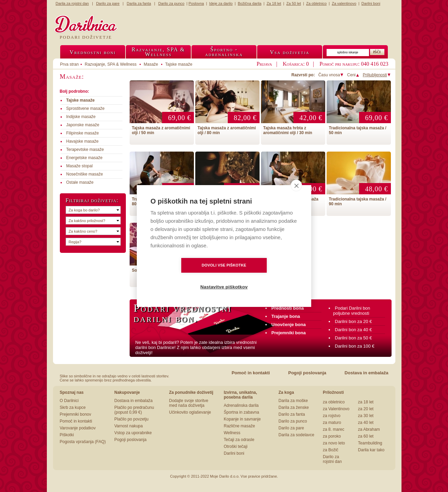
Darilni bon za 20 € (353, 321)
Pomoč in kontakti (251, 373)
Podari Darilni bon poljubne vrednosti (352, 311)
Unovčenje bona (289, 325)
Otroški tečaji (235, 446)
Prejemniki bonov (76, 414)
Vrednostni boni (93, 52)
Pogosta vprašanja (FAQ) (83, 442)
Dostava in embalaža (367, 373)
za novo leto (334, 443)
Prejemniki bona (289, 333)
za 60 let (366, 436)
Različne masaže (239, 426)
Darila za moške (293, 401)
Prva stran (70, 64)
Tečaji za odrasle (239, 440)
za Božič (331, 450)
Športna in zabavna (241, 412)
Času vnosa (331, 75)
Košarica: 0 (296, 64)
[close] (296, 196)
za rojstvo (332, 416)
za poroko (332, 436)
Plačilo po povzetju (131, 419)
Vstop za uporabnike (133, 433)
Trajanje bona (286, 316)
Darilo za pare (291, 428)
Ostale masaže (80, 182)
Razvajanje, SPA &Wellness (158, 52)
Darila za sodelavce (296, 435)
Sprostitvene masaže (85, 108)
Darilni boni (234, 453)
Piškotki (67, 435)
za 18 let (366, 402)
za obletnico (334, 402)
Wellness (232, 433)
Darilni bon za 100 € (355, 346)
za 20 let (366, 409)
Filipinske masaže (83, 133)
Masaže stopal (80, 166)
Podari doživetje (86, 37)
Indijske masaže (81, 117)
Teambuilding (370, 443)
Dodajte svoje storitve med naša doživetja (189, 403)
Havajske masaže (83, 141)
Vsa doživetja (290, 52)
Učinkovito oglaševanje (190, 412)
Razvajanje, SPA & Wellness (111, 64)
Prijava (264, 64)
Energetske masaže (84, 158)
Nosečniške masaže (85, 174)
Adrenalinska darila (241, 405)
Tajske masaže (179, 64)
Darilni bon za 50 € (353, 338)
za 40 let (366, 423)
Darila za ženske (294, 407)
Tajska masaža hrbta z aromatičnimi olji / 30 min (288, 130)
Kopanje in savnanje (242, 419)
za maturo (332, 423)
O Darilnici (69, 401)
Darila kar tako (371, 450)
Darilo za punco (293, 421)
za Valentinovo (336, 409)
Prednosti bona (288, 308)
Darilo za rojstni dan (332, 459)
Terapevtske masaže (85, 150)
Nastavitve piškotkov (263, 276)
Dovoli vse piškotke (185, 276)
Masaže (151, 64)
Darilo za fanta (292, 414)
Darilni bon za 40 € (353, 330)
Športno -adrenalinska (224, 52)
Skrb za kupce (73, 407)
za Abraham (369, 429)
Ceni (353, 75)
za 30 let (366, 416)
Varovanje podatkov (78, 428)
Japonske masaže (83, 125)
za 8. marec (334, 429)
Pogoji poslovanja (307, 373)
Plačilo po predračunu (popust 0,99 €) (134, 410)
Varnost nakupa (128, 426)
